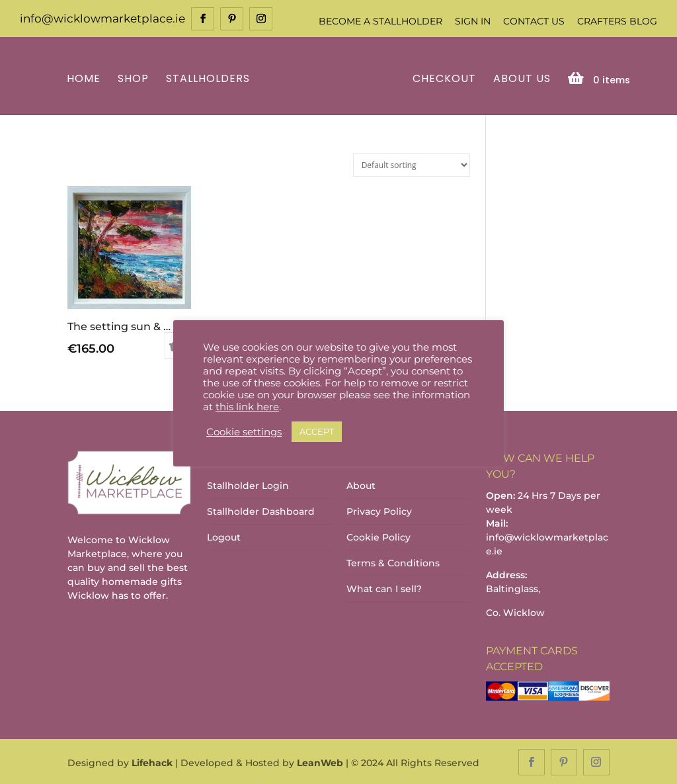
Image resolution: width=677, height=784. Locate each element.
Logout (224, 537)
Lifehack (152, 762)
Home (86, 78)
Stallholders (210, 78)
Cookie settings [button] (244, 432)
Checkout (442, 78)
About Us (520, 78)
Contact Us (534, 21)
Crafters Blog (617, 21)
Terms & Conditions (393, 562)
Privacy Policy (379, 511)
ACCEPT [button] (317, 431)
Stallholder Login (248, 485)
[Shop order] (412, 164)
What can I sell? (384, 588)
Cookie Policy (378, 537)
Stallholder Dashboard (261, 511)
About (361, 485)
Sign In (473, 21)
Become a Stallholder (380, 21)
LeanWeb (320, 762)
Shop (135, 78)
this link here (247, 407)
